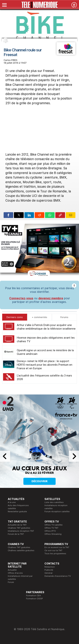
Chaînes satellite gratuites (21, 550)
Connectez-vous (21, 298)
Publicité (49, 570)
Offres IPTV (50, 531)
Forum (11, 582)
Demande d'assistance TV (58, 576)
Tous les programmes (55, 553)
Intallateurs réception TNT (21, 531)
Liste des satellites (54, 502)
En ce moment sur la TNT (57, 547)
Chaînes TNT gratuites (19, 528)
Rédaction (50, 567)
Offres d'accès (15, 573)
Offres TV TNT (51, 528)
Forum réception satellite (57, 511)
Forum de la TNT (16, 534)
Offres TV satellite (54, 525)
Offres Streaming (53, 534)
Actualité (12, 570)
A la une (12, 502)
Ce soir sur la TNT (53, 550)
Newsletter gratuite (17, 511)
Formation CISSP (34, 599)
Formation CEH (33, 596)
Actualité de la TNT (17, 525)
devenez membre (51, 298)
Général (48, 573)
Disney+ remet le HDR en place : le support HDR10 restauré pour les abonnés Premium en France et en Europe (45, 365)
